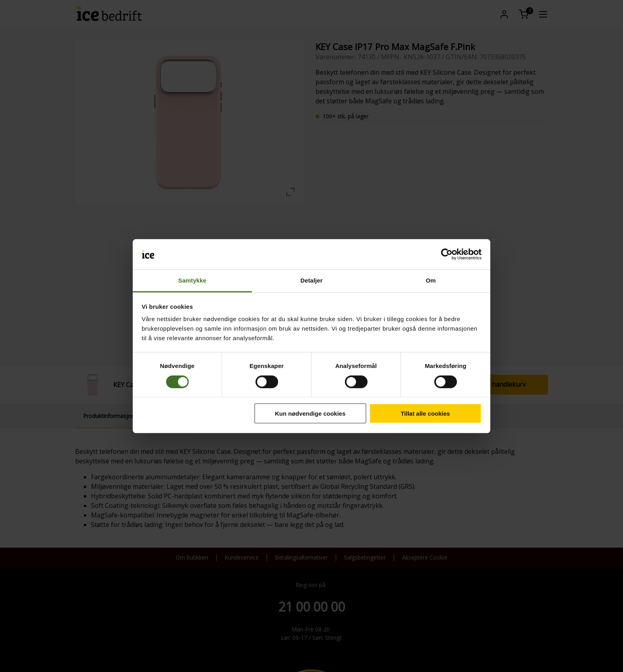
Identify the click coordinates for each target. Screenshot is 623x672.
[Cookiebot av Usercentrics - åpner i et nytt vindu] (447, 254)
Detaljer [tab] (311, 280)
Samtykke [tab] (193, 280)
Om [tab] (430, 280)
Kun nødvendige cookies (310, 413)
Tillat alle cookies (425, 413)
